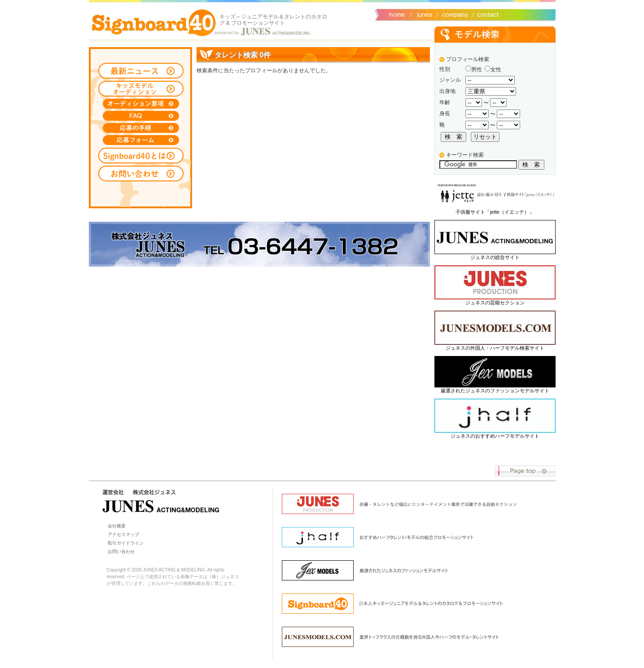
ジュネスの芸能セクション (495, 303)
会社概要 (453, 14)
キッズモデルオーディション (141, 89)
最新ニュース (141, 71)
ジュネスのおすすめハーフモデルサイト (495, 436)
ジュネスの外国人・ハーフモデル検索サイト (495, 348)
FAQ (141, 116)
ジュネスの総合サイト (495, 257)
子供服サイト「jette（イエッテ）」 (495, 212)
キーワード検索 (465, 155)
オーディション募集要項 (141, 104)
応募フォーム (141, 140)
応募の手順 (141, 128)
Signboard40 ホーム (154, 22)
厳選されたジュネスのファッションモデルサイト (495, 391)
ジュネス (423, 14)
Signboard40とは (141, 156)
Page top (525, 471)
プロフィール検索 (468, 59)
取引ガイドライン (126, 543)
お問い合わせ (486, 14)
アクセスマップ (123, 534)
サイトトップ (396, 14)
